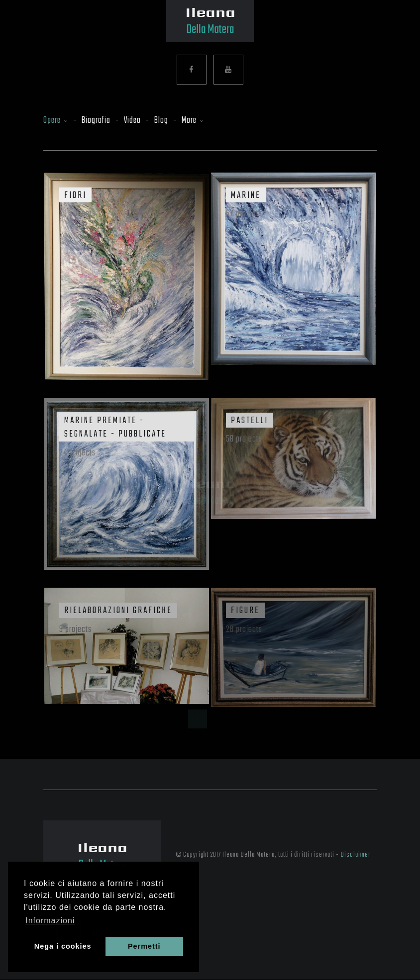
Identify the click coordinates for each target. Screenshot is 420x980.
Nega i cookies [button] (63, 946)
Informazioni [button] (50, 921)
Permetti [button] (144, 946)
